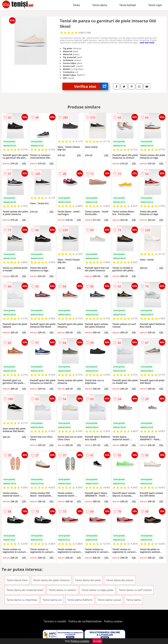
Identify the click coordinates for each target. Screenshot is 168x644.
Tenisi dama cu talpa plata (97, 590)
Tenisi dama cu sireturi (62, 590)
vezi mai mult (147, 42)
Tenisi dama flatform (80, 600)
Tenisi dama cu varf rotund (135, 590)
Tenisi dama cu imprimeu (22, 600)
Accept (97, 641)
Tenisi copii (155, 5)
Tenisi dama (100, 5)
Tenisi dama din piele (88, 580)
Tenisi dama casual (109, 600)
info (24, 163)
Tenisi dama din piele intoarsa (51, 580)
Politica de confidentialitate (85, 621)
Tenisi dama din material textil (25, 590)
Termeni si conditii (55, 621)
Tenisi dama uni (52, 600)
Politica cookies (113, 621)
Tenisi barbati (128, 5)
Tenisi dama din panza (120, 580)
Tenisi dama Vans (17, 580)
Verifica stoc (91, 86)
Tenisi (76, 5)
